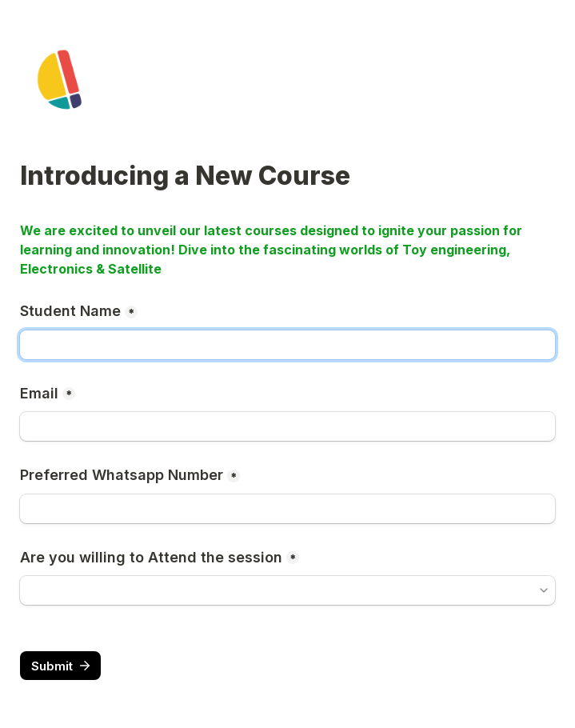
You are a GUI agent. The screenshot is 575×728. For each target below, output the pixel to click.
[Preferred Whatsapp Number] (287, 509)
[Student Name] (287, 345)
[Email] (287, 426)
